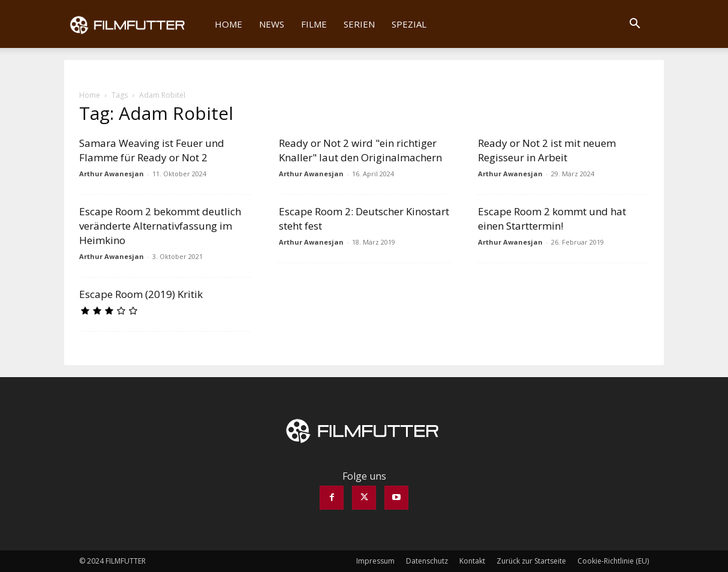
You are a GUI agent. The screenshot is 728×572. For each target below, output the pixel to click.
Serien (359, 24)
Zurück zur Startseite (531, 561)
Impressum (375, 561)
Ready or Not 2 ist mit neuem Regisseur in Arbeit (547, 150)
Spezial (409, 24)
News (272, 24)
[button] (634, 25)
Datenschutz (427, 561)
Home (228, 24)
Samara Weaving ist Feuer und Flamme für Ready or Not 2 (152, 150)
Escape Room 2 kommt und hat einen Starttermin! (552, 219)
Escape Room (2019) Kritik (141, 294)
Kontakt (472, 561)
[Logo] (135, 24)
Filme (314, 24)
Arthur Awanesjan (112, 174)
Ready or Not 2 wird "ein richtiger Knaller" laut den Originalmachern (360, 150)
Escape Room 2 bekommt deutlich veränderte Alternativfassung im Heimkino (160, 226)
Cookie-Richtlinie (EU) (613, 561)
